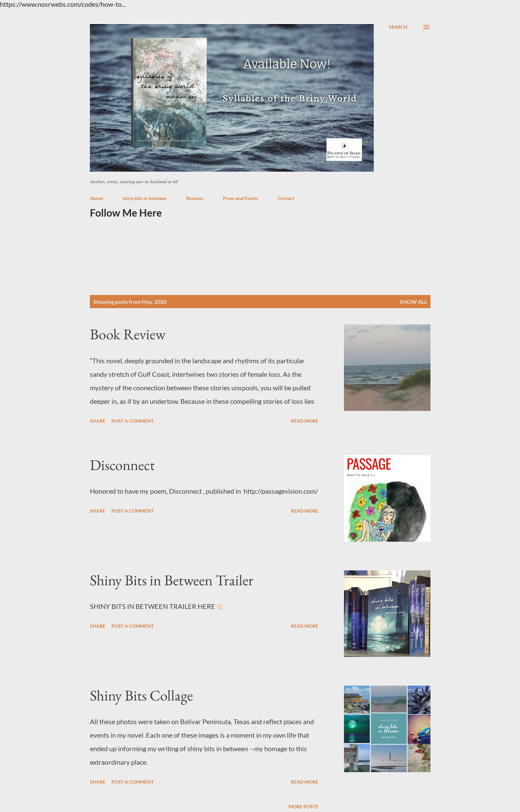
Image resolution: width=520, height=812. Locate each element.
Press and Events (241, 198)
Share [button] (98, 421)
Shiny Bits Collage (141, 695)
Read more (305, 421)
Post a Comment (133, 421)
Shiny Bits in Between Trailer (172, 580)
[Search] (398, 27)
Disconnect (122, 465)
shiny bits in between (145, 198)
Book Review (128, 334)
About (96, 198)
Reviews (195, 198)
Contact (286, 198)
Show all (413, 302)
